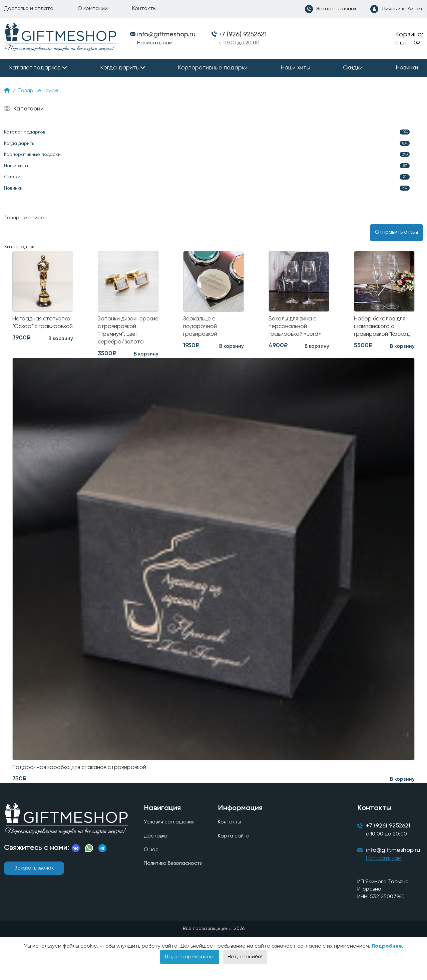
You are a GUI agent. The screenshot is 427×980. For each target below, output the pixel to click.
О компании (93, 9)
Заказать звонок (34, 880)
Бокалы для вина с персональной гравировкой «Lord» (296, 327)
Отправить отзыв (396, 232)
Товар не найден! (40, 91)
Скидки (353, 68)
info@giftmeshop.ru (394, 864)
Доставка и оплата (29, 9)
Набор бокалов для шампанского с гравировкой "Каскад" (384, 327)
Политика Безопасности (174, 877)
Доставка (155, 848)
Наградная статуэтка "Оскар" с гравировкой (41, 327)
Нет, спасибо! (245, 970)
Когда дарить (119, 68)
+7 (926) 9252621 (243, 35)
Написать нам (155, 43)
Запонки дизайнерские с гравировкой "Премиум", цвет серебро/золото (122, 336)
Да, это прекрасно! (190, 970)
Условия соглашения (169, 834)
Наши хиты (295, 68)
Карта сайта (233, 848)
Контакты (144, 9)
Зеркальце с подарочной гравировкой (201, 327)
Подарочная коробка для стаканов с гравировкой (83, 779)
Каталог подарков (35, 68)
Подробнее (387, 960)
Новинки (407, 68)
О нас (151, 862)
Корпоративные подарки (213, 68)
